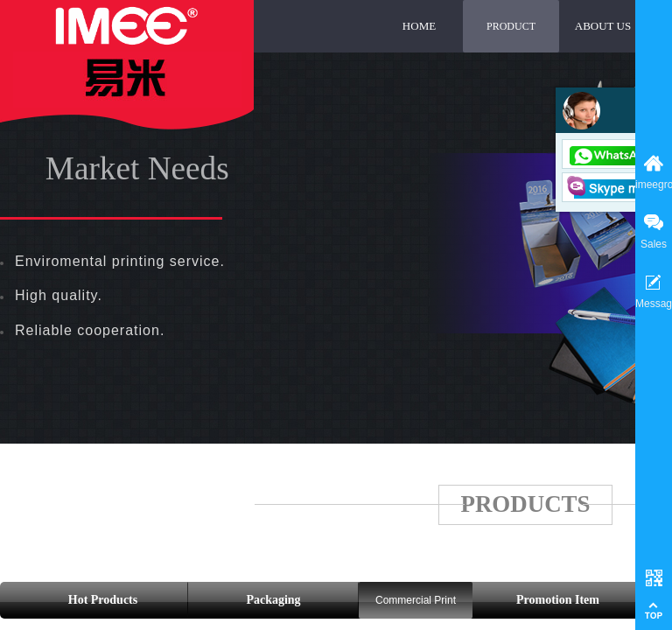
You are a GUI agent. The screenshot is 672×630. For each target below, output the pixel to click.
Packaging (273, 600)
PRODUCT (511, 26)
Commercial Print (416, 600)
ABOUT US (603, 26)
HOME (419, 26)
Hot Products (103, 600)
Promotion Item (558, 600)
